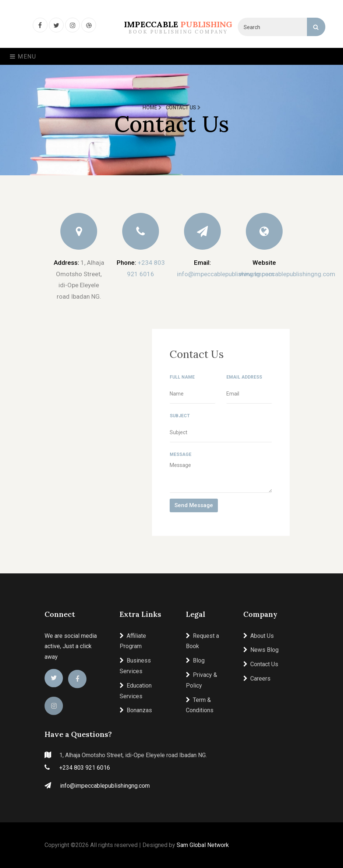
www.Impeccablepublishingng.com (287, 274)
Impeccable (178, 27)
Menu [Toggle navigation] (23, 57)
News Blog (261, 650)
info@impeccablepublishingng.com (226, 274)
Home (152, 108)
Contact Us (261, 664)
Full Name (182, 377)
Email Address (244, 377)
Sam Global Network (203, 845)
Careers (257, 679)
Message (181, 454)
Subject (180, 416)
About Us (259, 636)
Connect (60, 614)
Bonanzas (136, 710)
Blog (195, 660)
